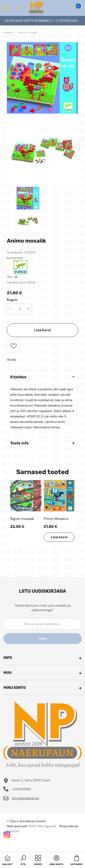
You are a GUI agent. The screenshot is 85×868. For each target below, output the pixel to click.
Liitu (42, 638)
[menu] (5, 8)
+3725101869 (21, 789)
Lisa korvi (42, 330)
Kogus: (12, 300)
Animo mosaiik (28, 32)
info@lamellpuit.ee (25, 798)
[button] (23, 861)
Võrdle (12, 360)
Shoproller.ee (69, 826)
